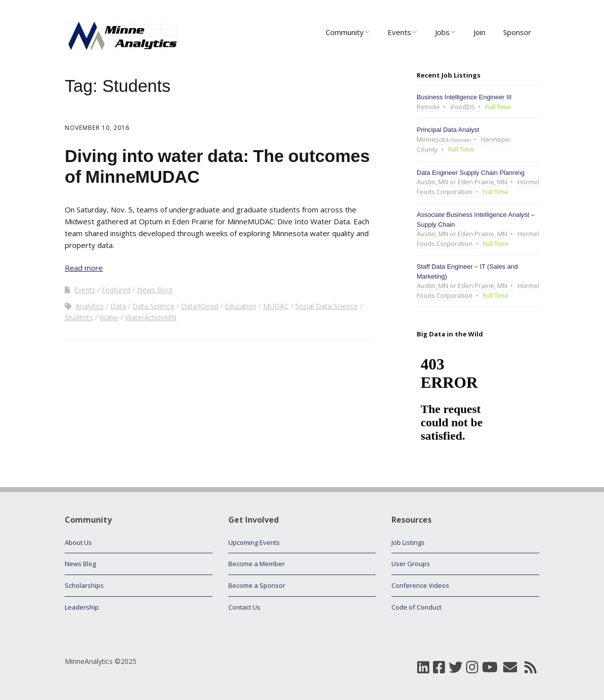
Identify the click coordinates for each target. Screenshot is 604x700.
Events (399, 32)
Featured (116, 290)
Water (109, 317)
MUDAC (276, 306)
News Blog (154, 290)
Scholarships (84, 585)
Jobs (442, 32)
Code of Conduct (416, 607)
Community (345, 32)
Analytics (90, 306)
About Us (78, 542)
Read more (84, 268)
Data (118, 306)
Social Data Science (326, 306)
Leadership (82, 607)
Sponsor (517, 32)
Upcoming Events (254, 542)
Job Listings (408, 542)
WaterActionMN (151, 317)
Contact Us (244, 607)
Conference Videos (420, 585)
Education (241, 306)
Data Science (153, 306)
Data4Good (200, 306)
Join (479, 32)
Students (79, 317)
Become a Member (257, 564)
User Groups (411, 564)
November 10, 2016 (97, 128)
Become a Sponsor (257, 585)
